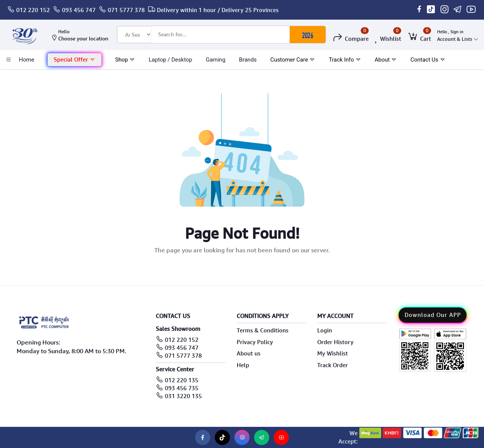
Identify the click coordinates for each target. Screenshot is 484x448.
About (386, 60)
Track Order (333, 365)
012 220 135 (182, 380)
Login (325, 331)
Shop (125, 60)
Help (243, 365)
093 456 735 (182, 388)
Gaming (216, 60)
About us (249, 354)
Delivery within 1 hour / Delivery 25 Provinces (218, 10)
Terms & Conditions (263, 331)
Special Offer (74, 60)
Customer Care (293, 60)
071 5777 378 (126, 10)
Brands (248, 60)
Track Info (345, 60)
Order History (335, 342)
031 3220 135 (183, 396)
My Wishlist (333, 354)
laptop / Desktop (170, 60)
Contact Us (428, 60)
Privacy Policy (255, 342)
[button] (74, 60)
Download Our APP (433, 315)
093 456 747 (79, 10)
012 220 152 (33, 10)
